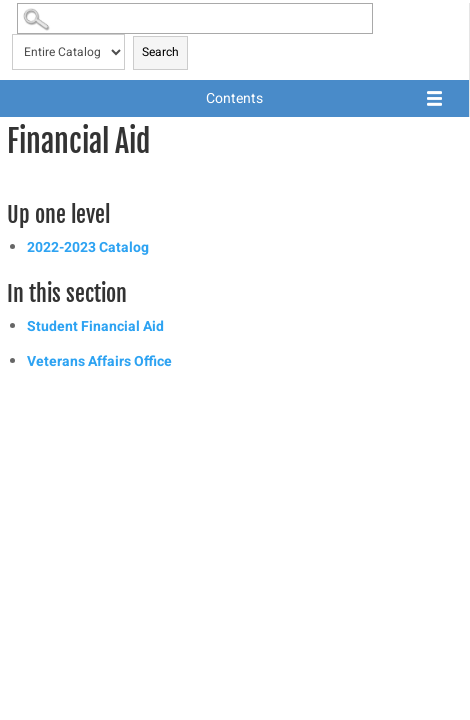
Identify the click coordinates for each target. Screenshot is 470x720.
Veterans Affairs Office (99, 361)
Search (160, 52)
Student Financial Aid (95, 326)
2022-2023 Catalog (88, 247)
